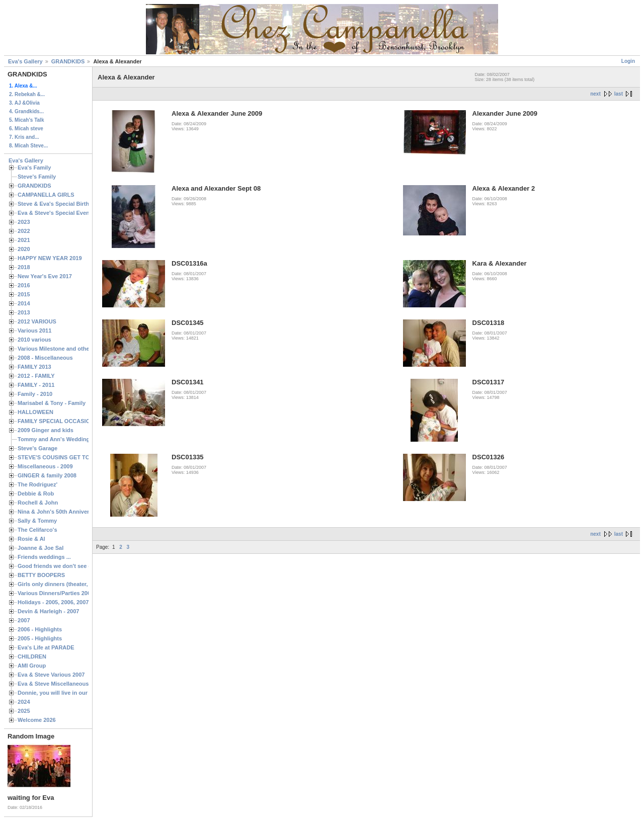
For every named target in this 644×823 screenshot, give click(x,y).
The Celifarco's (37, 530)
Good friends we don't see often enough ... (73, 566)
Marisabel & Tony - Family (52, 403)
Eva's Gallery (25, 61)
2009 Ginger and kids (46, 430)
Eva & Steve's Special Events (56, 213)
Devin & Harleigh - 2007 (48, 611)
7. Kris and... (24, 137)
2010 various (34, 340)
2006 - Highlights (40, 629)
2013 (24, 312)
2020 (24, 249)
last (619, 94)
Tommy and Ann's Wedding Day (59, 439)
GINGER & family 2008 (47, 475)
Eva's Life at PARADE (46, 647)
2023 (24, 222)
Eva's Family (34, 168)
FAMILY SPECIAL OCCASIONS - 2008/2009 (73, 421)
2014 (24, 303)
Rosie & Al (31, 539)
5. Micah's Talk (26, 120)
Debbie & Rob (36, 493)
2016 (24, 285)
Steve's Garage (37, 448)
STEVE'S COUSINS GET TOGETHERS (67, 457)
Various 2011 (34, 331)
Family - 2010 (35, 394)
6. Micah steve (26, 129)
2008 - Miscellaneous (45, 358)
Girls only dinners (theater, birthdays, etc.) (73, 584)
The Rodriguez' (37, 484)
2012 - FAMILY (36, 376)
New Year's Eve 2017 (45, 276)
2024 (24, 702)
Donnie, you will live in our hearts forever (72, 693)
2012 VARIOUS (37, 321)
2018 (24, 267)
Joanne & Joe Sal (41, 548)
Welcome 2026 (37, 720)
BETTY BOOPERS (41, 575)
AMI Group (32, 666)
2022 (24, 231)
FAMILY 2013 (34, 367)
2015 (24, 294)
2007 (24, 620)
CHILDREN (32, 656)
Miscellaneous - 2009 (45, 466)
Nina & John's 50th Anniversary (59, 512)
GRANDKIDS (68, 61)
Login (628, 61)
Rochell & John (38, 503)
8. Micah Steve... (28, 146)
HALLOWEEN (35, 412)
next (595, 94)
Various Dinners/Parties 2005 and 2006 (68, 593)
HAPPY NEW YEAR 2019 (50, 258)
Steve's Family (37, 177)
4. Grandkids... (26, 111)
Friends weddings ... (44, 557)
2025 (24, 711)
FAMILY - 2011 (36, 385)
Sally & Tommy (37, 521)
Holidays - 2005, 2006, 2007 (53, 602)
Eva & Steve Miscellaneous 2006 (60, 684)
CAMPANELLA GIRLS (46, 195)
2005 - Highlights (40, 638)
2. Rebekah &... (27, 94)
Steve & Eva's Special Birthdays (60, 204)
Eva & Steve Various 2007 (51, 675)
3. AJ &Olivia (24, 103)
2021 (24, 240)
